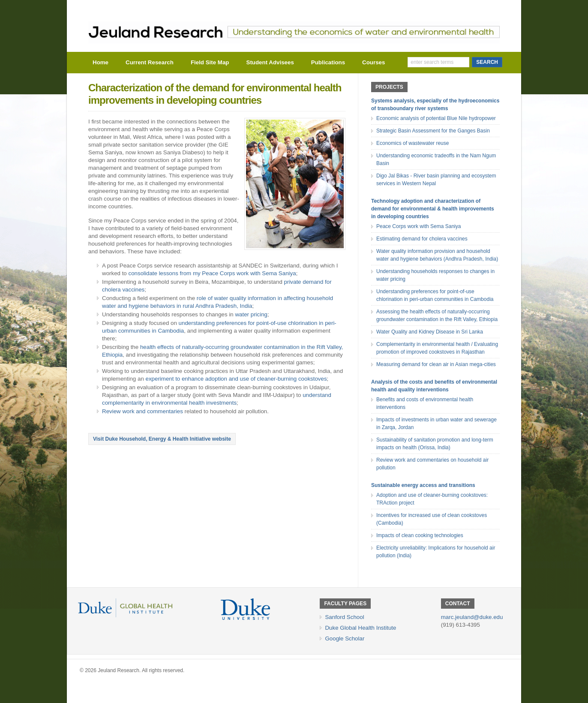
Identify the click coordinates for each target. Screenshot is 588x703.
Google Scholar (345, 638)
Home (100, 62)
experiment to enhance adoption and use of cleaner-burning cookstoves (236, 379)
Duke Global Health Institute (360, 628)
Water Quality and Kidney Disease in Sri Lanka (430, 332)
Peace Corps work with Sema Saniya (418, 226)
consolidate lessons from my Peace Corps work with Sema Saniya (212, 273)
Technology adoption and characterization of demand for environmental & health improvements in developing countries (433, 209)
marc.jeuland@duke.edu (472, 617)
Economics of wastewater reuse (412, 143)
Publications (328, 62)
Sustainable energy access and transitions (423, 485)
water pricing (251, 314)
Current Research (150, 62)
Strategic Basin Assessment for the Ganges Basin (433, 131)
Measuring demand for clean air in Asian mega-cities (436, 364)
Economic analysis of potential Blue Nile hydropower (436, 118)
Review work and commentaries (142, 411)
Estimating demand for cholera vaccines (422, 239)
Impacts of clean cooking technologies (420, 535)
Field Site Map (210, 62)
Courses (373, 62)
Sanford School (344, 617)
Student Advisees (270, 62)
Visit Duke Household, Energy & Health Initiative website (162, 439)
